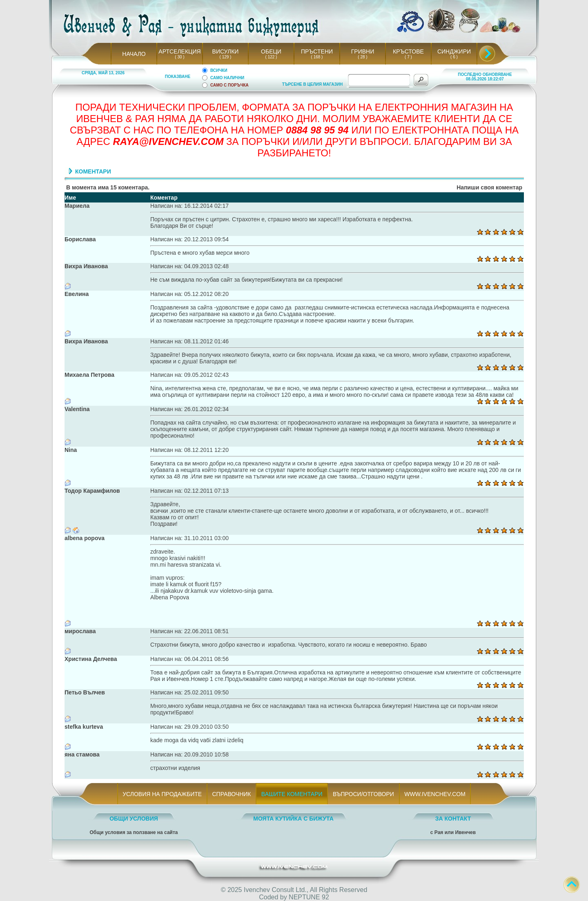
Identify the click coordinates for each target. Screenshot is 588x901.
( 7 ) (408, 57)
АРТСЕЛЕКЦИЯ (179, 51)
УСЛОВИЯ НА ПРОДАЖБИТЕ (162, 794)
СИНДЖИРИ (454, 51)
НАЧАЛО (134, 54)
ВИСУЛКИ (226, 51)
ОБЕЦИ (271, 51)
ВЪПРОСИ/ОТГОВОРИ (363, 794)
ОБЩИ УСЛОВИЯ (134, 819)
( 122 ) (271, 57)
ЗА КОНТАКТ (453, 819)
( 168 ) (317, 57)
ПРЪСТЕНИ (317, 51)
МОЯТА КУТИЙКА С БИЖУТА (293, 819)
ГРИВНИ (363, 51)
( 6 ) (454, 57)
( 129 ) (225, 57)
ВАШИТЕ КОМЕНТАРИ (292, 794)
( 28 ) (363, 57)
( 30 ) (180, 57)
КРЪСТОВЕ (408, 51)
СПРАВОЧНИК (232, 794)
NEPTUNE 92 (309, 897)
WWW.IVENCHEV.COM (435, 794)
